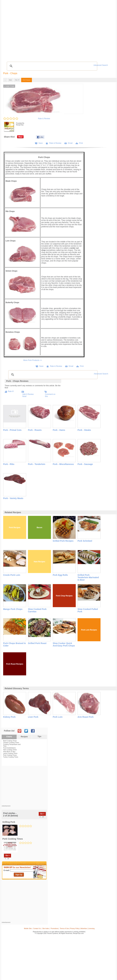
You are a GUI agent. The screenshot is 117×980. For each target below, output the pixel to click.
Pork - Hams (59, 430)
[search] (52, 66)
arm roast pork (86, 717)
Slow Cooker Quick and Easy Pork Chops (64, 644)
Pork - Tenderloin (37, 464)
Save (41, 143)
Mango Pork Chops (13, 609)
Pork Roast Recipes (15, 664)
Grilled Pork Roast (37, 643)
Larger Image (9, 86)
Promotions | (55, 929)
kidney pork (9, 717)
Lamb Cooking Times (10, 753)
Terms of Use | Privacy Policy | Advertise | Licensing (77, 929)
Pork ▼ (17, 80)
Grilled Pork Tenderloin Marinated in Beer (88, 577)
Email (70, 143)
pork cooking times (13, 839)
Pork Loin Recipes (89, 630)
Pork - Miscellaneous (63, 464)
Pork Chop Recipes (64, 596)
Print (81, 143)
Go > (42, 814)
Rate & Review (44, 119)
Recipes (24, 737)
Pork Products (26, 80)
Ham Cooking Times (10, 750)
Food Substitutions (9, 748)
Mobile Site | (28, 929)
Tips (39, 736)
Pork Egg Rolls (60, 575)
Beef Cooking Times (10, 741)
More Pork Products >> (33, 360)
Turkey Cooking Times (11, 757)
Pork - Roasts (35, 430)
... (5, 80)
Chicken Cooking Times (11, 743)
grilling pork (9, 822)
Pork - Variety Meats (13, 498)
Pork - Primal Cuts (12, 430)
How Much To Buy (9, 752)
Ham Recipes (39, 562)
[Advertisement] (24, 786)
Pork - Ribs (9, 464)
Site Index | (46, 929)
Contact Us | (37, 929)
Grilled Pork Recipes (63, 541)
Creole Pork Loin (12, 575)
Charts (9, 737)
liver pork (33, 717)
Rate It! (11, 391)
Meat (10, 80)
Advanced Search (101, 65)
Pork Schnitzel (85, 541)
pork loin (58, 717)
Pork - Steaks (84, 430)
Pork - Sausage (85, 464)
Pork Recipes (15, 528)
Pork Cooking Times (10, 755)
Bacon (40, 528)
